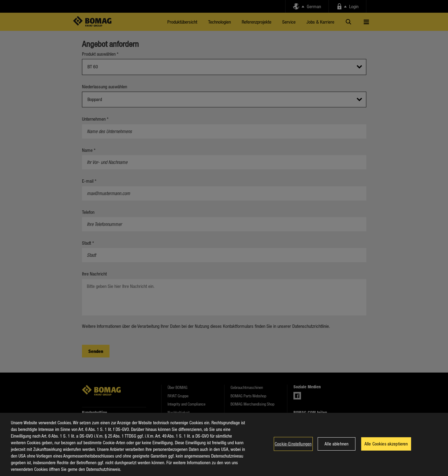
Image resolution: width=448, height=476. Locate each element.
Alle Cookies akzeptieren (386, 451)
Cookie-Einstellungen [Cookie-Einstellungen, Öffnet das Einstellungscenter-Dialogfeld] (293, 451)
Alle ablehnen (337, 451)
